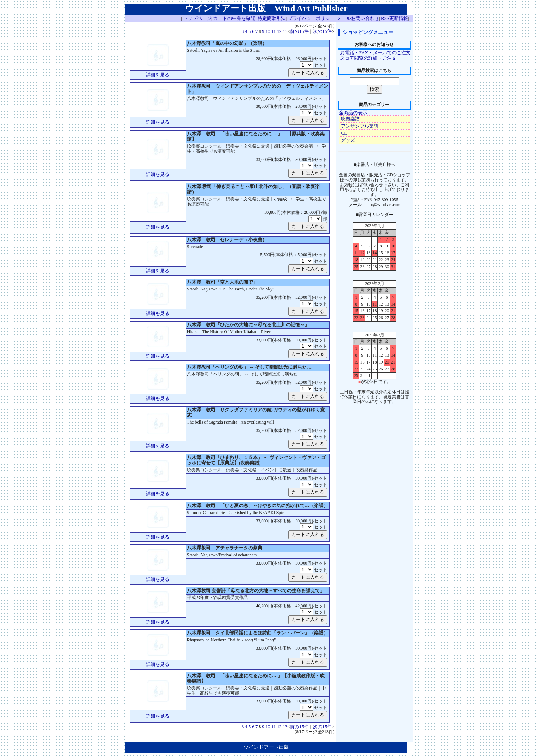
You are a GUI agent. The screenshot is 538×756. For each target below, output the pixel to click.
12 (279, 31)
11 (274, 31)
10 (268, 31)
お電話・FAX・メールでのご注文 (375, 53)
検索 (374, 89)
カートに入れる (308, 73)
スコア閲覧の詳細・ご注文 (368, 58)
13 (285, 31)
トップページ (197, 18)
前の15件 (299, 31)
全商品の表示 (353, 113)
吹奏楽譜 (350, 119)
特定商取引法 (272, 18)
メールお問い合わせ (358, 18)
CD (344, 133)
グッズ (348, 140)
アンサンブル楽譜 (360, 126)
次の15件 (322, 31)
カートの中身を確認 (234, 18)
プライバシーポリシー (311, 18)
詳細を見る (158, 75)
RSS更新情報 (395, 18)
